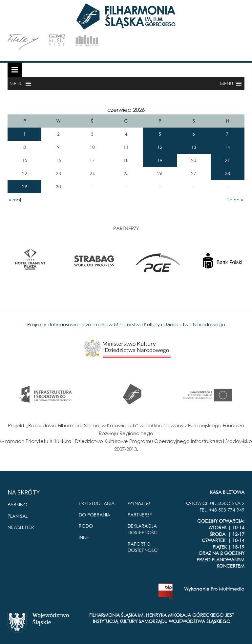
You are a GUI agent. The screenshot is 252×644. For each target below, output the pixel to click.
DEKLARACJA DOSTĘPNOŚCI (143, 529)
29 (25, 186)
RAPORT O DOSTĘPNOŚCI (143, 547)
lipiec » (235, 200)
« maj (15, 200)
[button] (16, 84)
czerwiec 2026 (126, 110)
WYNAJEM (139, 503)
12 (160, 147)
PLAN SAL (18, 516)
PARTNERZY (140, 515)
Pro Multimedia (228, 589)
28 (227, 173)
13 (194, 147)
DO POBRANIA (94, 515)
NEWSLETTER (21, 527)
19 (160, 160)
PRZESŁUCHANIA (97, 503)
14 (227, 147)
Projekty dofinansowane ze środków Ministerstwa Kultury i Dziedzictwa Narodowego (126, 324)
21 (227, 160)
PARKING (17, 504)
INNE (84, 537)
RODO (86, 526)
